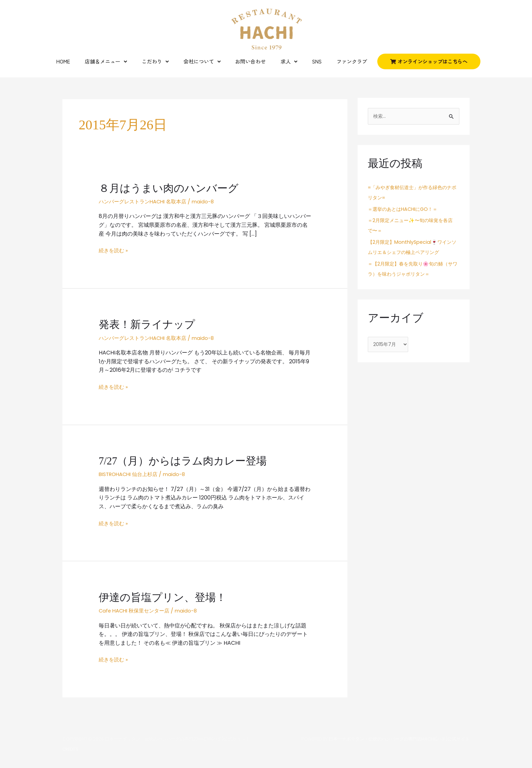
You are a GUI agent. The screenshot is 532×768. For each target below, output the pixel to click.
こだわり (155, 62)
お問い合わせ (250, 61)
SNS (317, 61)
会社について (202, 62)
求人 (289, 62)
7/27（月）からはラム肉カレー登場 (186, 460)
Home (63, 61)
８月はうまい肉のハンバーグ (171, 188)
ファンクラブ (352, 61)
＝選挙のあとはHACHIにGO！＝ (405, 209)
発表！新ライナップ (148, 324)
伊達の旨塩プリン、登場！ (165, 597)
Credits (71, 748)
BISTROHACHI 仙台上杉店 (131, 474)
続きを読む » (114, 251)
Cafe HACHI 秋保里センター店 (137, 610)
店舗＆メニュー (106, 62)
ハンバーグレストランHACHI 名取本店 (146, 202)
